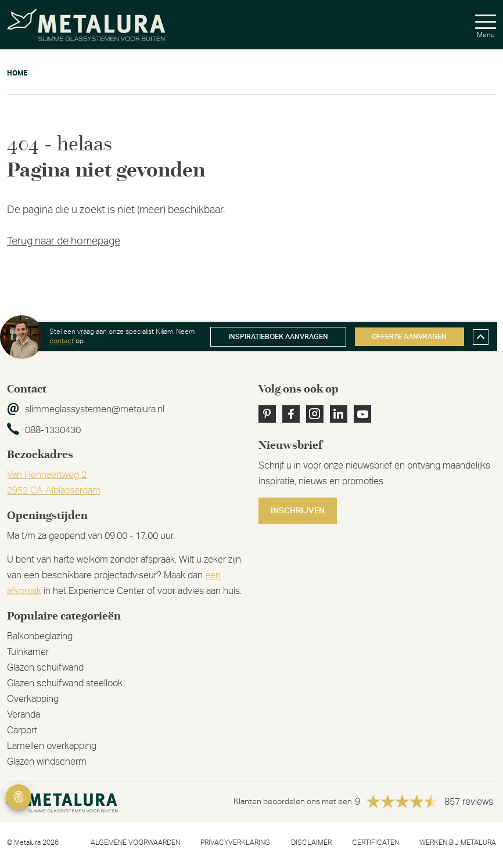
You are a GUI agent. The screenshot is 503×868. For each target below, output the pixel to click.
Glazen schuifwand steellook (65, 683)
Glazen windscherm (47, 762)
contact (62, 341)
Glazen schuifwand (45, 668)
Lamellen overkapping (52, 746)
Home (17, 73)
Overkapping (33, 699)
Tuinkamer (28, 652)
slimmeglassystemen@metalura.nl (95, 409)
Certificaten (376, 842)
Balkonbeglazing (40, 636)
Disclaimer (311, 842)
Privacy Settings (19, 797)
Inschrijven (298, 511)
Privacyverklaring (235, 842)
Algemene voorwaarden (135, 842)
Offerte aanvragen (409, 337)
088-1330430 (53, 430)
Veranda (24, 715)
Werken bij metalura (458, 842)
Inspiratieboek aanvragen (278, 337)
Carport (22, 730)
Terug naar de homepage (64, 242)
